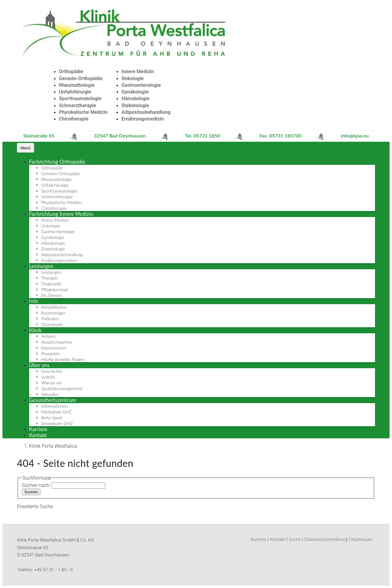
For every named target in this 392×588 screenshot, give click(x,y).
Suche (295, 539)
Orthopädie (71, 71)
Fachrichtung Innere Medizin (61, 214)
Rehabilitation (54, 307)
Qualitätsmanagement (62, 388)
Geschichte (52, 371)
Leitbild (48, 377)
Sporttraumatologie (80, 99)
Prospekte (51, 353)
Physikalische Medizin (83, 112)
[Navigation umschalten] (26, 148)
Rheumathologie (77, 85)
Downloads (52, 324)
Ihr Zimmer (52, 295)
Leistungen (41, 266)
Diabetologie (135, 105)
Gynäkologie (135, 92)
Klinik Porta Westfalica (53, 446)
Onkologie (132, 78)
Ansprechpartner (57, 342)
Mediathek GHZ (56, 412)
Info (34, 301)
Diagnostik (51, 284)
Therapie (49, 278)
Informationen (54, 406)
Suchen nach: (36, 485)
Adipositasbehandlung (146, 112)
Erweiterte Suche (35, 506)
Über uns (39, 365)
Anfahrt (48, 336)
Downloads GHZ (57, 423)
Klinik (35, 330)
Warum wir (52, 383)
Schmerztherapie (78, 105)
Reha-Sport (52, 418)
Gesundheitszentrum (52, 400)
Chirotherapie (74, 119)
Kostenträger (53, 313)
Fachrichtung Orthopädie (57, 162)
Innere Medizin (138, 71)
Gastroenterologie (141, 85)
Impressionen (54, 348)
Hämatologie (135, 99)
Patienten (50, 319)
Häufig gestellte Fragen (63, 359)
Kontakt (38, 435)
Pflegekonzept (55, 289)
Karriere (38, 429)
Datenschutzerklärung (326, 539)
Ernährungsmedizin (143, 119)
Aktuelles (50, 394)
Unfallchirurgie (75, 92)
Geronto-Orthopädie (81, 78)
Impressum (362, 539)
